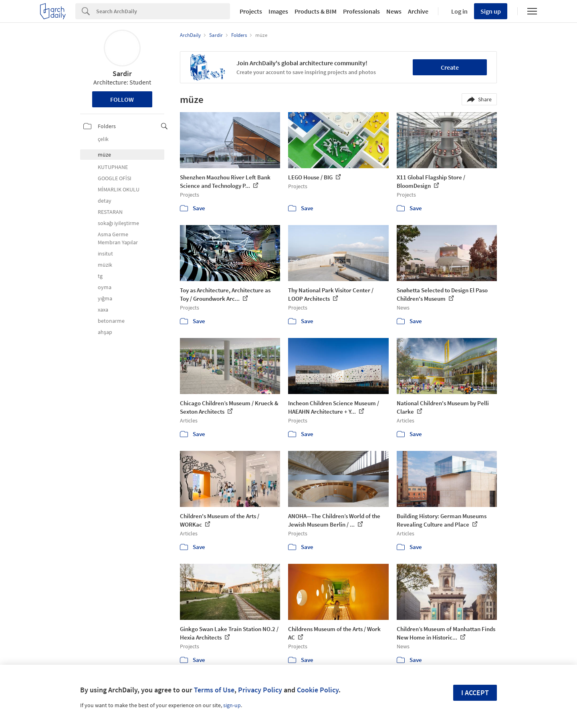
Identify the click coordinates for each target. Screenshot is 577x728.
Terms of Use (214, 690)
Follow (122, 99)
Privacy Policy (260, 690)
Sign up (491, 11)
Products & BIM (316, 11)
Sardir (122, 73)
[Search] (163, 11)
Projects (251, 11)
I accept (475, 693)
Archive (418, 11)
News (394, 11)
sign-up (232, 705)
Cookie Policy (318, 690)
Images (278, 11)
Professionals (361, 11)
